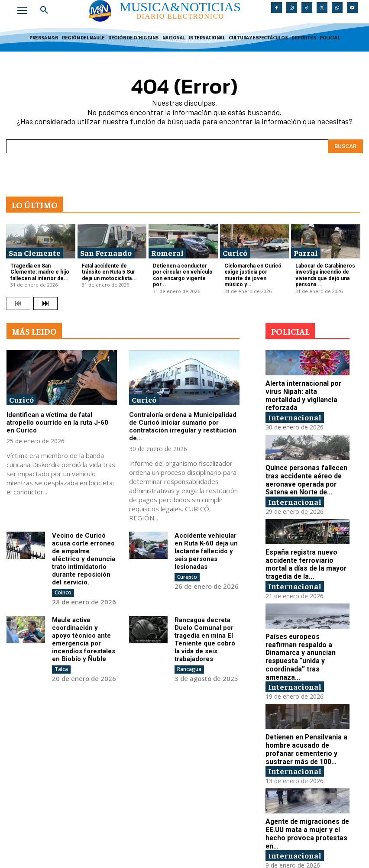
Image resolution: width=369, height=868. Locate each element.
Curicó (235, 253)
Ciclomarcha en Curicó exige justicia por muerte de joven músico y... (254, 271)
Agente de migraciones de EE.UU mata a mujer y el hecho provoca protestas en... (306, 808)
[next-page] (45, 301)
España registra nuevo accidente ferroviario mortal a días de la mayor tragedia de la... (304, 551)
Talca (61, 667)
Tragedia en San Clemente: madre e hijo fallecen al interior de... (38, 271)
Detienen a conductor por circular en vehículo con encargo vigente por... (181, 274)
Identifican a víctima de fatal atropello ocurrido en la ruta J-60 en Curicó (57, 420)
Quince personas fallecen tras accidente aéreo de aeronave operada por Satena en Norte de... (305, 468)
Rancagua (189, 667)
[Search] (345, 146)
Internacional (295, 406)
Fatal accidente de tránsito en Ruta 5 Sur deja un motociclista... (108, 271)
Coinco (63, 590)
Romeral (167, 253)
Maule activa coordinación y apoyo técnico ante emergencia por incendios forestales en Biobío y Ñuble (84, 637)
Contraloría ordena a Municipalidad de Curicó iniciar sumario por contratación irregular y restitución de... (183, 424)
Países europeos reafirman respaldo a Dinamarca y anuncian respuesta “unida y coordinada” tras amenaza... (307, 638)
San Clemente (35, 253)
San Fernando (106, 253)
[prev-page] (18, 301)
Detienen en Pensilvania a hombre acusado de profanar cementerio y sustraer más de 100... (305, 725)
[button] (44, 10)
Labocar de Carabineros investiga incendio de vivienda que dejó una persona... (323, 274)
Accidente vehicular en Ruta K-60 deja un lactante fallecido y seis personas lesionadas (206, 549)
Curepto (187, 575)
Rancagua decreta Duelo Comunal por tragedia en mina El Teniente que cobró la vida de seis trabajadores (205, 637)
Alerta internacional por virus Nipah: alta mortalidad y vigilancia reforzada (307, 389)
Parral (306, 253)
